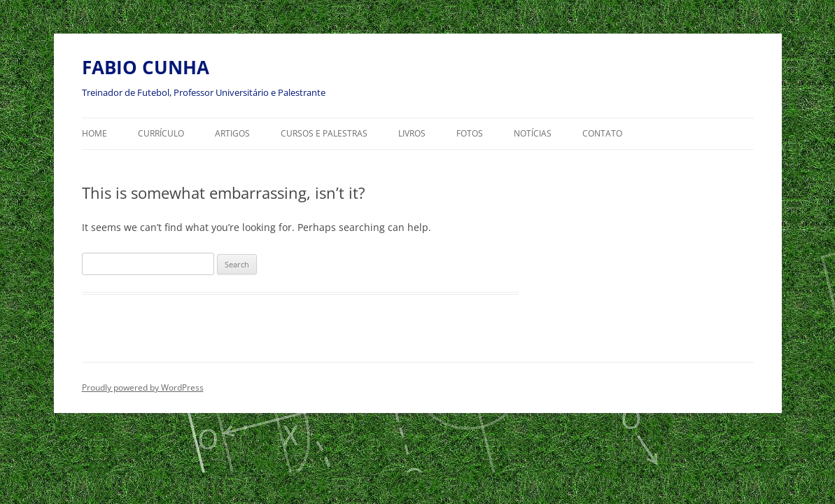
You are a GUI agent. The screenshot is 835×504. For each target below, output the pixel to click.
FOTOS (470, 133)
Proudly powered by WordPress (143, 387)
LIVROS (412, 133)
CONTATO (602, 133)
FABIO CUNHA (146, 67)
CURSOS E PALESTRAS (324, 133)
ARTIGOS (232, 133)
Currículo (161, 133)
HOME (94, 133)
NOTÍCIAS (533, 133)
